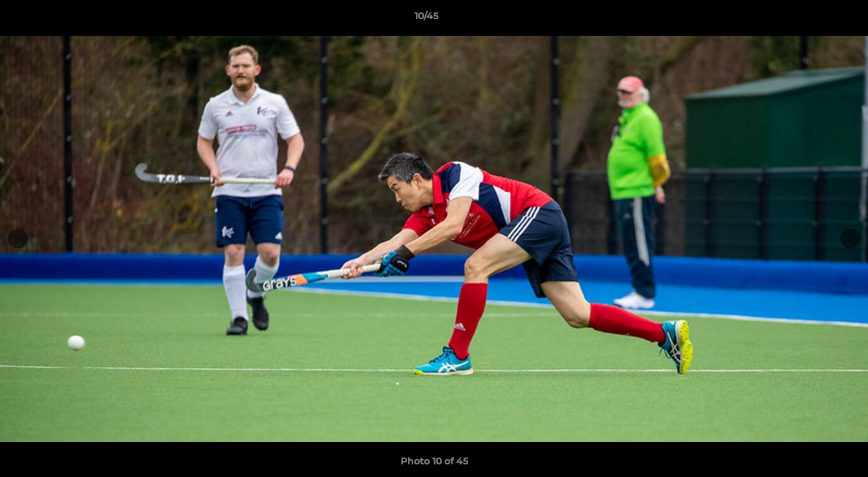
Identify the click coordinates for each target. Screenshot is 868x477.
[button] (812, 19)
